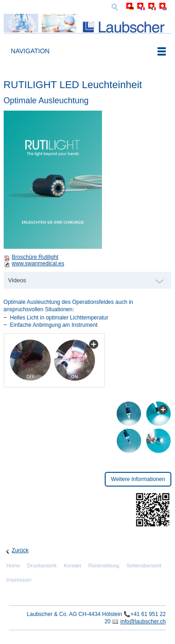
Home (13, 566)
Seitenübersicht (144, 566)
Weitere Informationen (138, 479)
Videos (17, 280)
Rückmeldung (104, 566)
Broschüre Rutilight (35, 257)
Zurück (20, 550)
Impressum (19, 580)
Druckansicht (42, 566)
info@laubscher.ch (143, 622)
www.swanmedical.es (38, 263)
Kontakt (72, 566)
